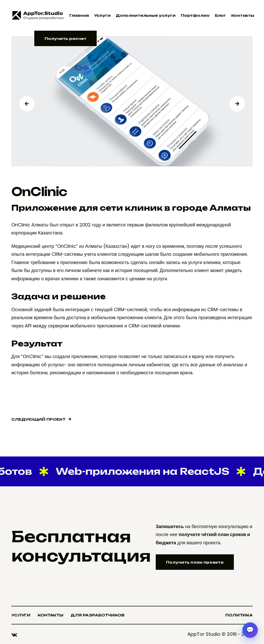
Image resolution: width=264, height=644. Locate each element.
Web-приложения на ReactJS (142, 471)
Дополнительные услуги (146, 15)
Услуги (102, 15)
